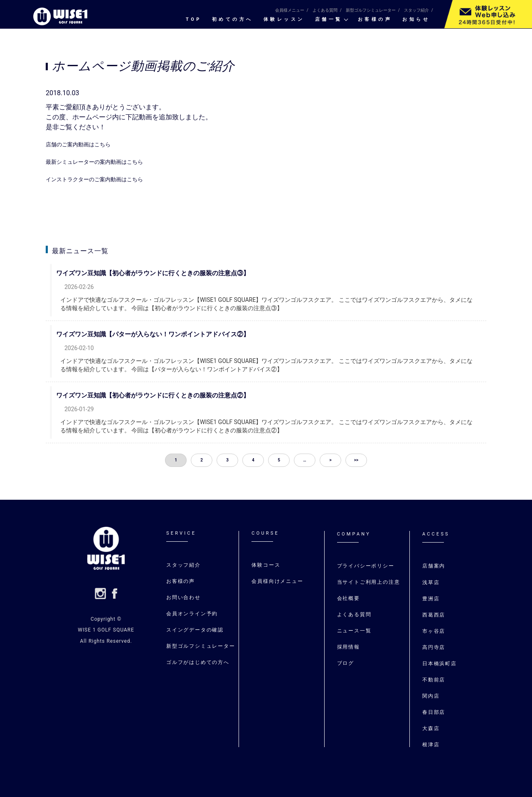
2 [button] (202, 460)
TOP (194, 20)
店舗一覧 (329, 20)
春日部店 (434, 712)
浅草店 (432, 582)
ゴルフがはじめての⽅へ (198, 662)
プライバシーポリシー (366, 566)
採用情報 (349, 647)
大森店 (431, 728)
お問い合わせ (183, 597)
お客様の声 (375, 20)
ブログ (346, 663)
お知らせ (416, 20)
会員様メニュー (290, 10)
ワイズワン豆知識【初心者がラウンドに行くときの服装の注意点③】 (161, 273)
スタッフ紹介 (416, 10)
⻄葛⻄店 (434, 615)
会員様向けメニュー (277, 581)
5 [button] (279, 460)
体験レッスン (284, 20)
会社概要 (349, 598)
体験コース (266, 565)
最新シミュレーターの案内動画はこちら (106, 162)
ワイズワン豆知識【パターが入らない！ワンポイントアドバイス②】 (161, 334)
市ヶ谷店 (434, 631)
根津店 (431, 745)
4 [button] (253, 460)
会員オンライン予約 (192, 614)
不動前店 (434, 680)
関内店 (431, 696)
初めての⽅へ (233, 20)
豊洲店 (431, 599)
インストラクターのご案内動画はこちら (106, 179)
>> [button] (356, 460)
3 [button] (227, 460)
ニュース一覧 (354, 631)
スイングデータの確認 (195, 630)
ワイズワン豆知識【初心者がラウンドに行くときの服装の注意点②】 (161, 395)
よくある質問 (325, 10)
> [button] (330, 460)
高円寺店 (434, 647)
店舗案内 (434, 566)
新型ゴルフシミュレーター (371, 10)
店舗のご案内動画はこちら (86, 144)
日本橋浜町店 (440, 664)
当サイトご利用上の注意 (369, 582)
